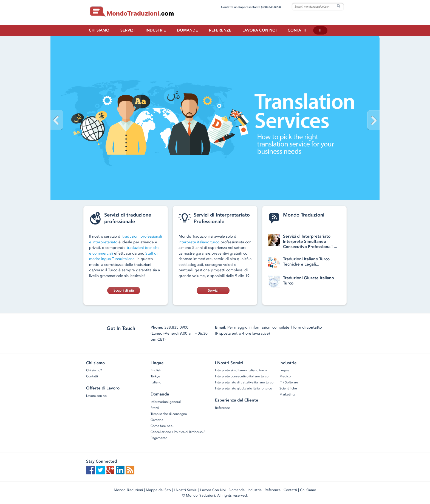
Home (149, 12)
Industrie (156, 30)
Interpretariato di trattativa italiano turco (244, 382)
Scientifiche (288, 388)
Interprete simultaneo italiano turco (241, 370)
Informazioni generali (166, 402)
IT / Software (289, 382)
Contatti (297, 30)
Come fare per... (162, 426)
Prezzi (155, 408)
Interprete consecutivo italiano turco (242, 376)
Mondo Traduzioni (128, 490)
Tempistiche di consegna (169, 414)
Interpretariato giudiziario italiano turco (244, 388)
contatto (314, 327)
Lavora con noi (260, 30)
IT (320, 30)
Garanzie (157, 420)
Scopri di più (124, 290)
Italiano (156, 382)
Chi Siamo (308, 490)
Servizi (128, 30)
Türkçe (155, 376)
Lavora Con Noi (213, 490)
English (156, 370)
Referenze (220, 30)
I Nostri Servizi (186, 490)
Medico (285, 376)
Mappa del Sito (158, 490)
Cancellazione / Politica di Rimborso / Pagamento (178, 435)
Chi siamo (99, 30)
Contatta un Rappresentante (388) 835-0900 (251, 7)
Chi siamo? (94, 370)
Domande (187, 30)
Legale (284, 370)
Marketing (287, 394)
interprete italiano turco (199, 242)
